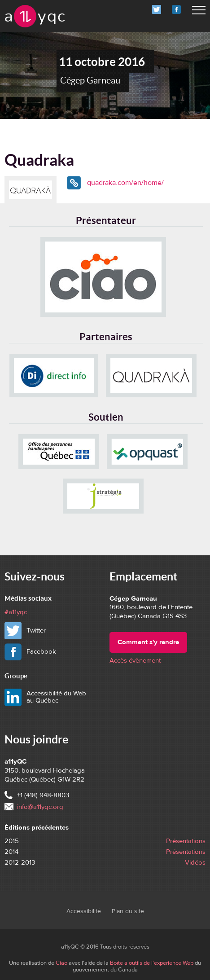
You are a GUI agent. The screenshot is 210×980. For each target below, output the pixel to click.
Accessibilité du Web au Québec (56, 697)
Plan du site (128, 911)
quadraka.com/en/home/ (125, 183)
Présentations (186, 841)
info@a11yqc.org (40, 807)
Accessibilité (84, 911)
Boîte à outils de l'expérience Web (152, 963)
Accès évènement (135, 661)
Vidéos (195, 863)
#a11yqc (16, 612)
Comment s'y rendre (148, 642)
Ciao (61, 963)
